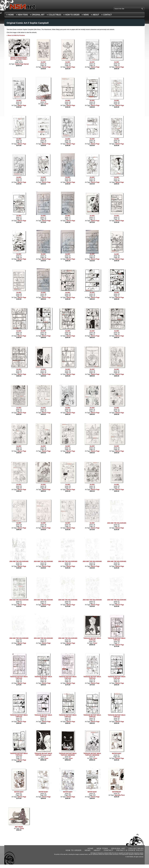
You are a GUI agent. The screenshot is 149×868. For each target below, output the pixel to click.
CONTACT (109, 850)
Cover (46, 104)
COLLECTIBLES (136, 848)
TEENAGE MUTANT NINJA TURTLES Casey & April (43, 754)
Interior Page (46, 67)
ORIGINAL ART (118, 848)
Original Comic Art (17, 23)
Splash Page (120, 182)
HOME (91, 848)
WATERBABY (117, 792)
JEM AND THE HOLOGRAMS (117, 523)
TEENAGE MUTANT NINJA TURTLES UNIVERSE (68, 754)
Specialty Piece (120, 795)
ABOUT (97, 850)
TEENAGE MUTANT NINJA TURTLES (92, 639)
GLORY (43, 62)
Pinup (22, 828)
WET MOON (19, 827)
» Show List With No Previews (16, 35)
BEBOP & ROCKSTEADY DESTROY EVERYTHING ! (19, 58)
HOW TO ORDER (74, 850)
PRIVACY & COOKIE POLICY (130, 850)
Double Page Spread (22, 64)
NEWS (88, 850)
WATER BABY (117, 753)
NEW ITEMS (102, 848)
